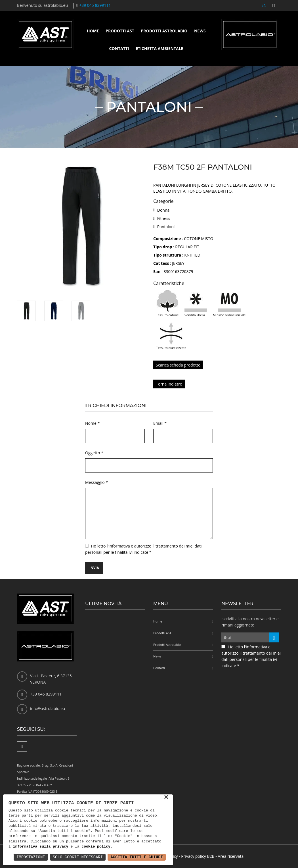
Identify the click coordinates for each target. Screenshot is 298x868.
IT (274, 5)
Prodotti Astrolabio (164, 31)
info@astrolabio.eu (48, 708)
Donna (163, 210)
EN (264, 5)
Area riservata (231, 856)
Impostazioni (31, 857)
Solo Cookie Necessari (78, 857)
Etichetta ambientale (159, 48)
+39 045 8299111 (95, 5)
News (200, 31)
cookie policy (96, 847)
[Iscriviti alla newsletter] (274, 637)
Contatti (119, 48)
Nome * (92, 423)
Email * (160, 423)
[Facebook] (22, 746)
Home (93, 31)
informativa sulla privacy (41, 847)
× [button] (166, 798)
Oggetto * (94, 453)
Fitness (164, 218)
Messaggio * (96, 482)
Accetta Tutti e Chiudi (137, 857)
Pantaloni (166, 227)
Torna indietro (169, 384)
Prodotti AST (120, 31)
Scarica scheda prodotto (178, 365)
